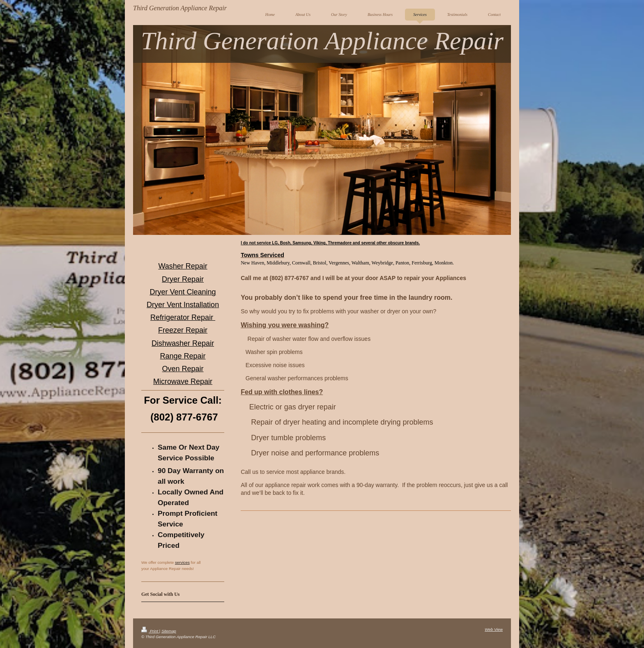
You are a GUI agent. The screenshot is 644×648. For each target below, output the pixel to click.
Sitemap (169, 631)
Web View (494, 629)
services (182, 562)
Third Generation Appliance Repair (180, 8)
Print (150, 631)
